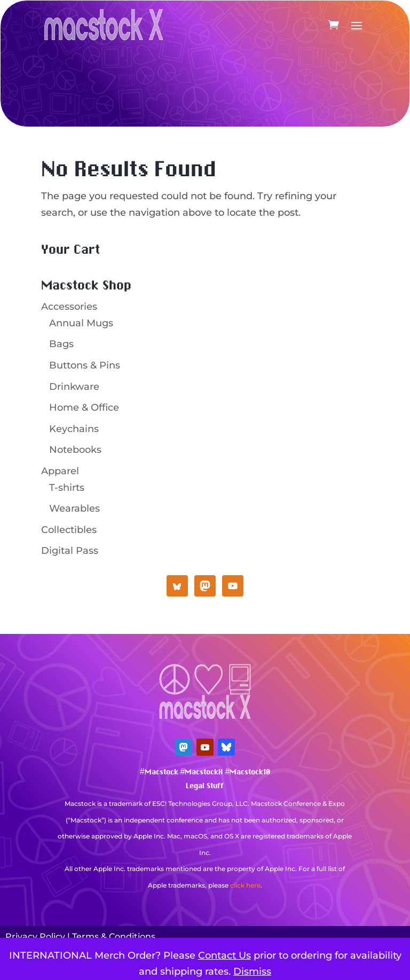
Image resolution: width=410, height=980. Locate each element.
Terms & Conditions (114, 936)
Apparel (60, 471)
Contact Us (224, 955)
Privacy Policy (35, 936)
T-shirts (67, 488)
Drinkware (74, 387)
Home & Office (84, 407)
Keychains (74, 429)
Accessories (69, 307)
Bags (61, 344)
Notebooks (75, 450)
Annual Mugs (81, 323)
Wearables (74, 508)
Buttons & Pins (85, 365)
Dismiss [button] (252, 971)
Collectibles (69, 530)
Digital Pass (70, 551)
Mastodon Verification (205, 901)
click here (245, 885)
